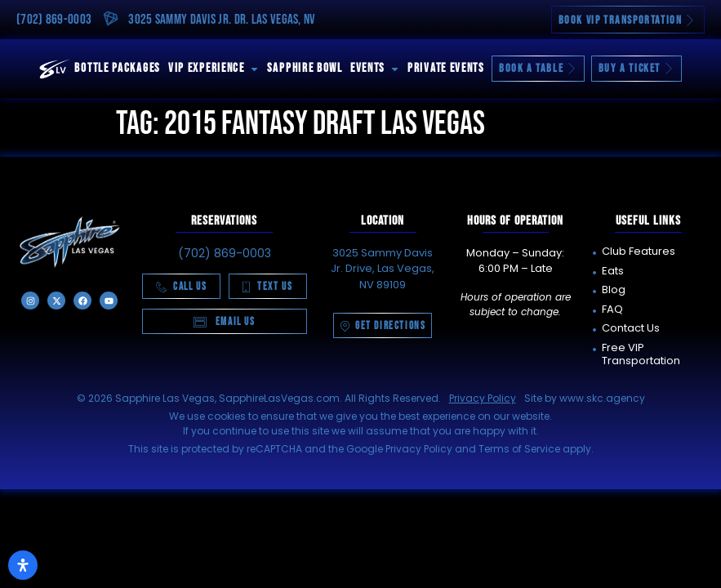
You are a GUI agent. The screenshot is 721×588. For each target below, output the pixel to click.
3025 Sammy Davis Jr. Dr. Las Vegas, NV (222, 20)
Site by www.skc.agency (585, 398)
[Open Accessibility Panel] (23, 565)
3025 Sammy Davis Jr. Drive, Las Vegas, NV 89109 (383, 269)
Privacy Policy (483, 398)
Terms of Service (519, 449)
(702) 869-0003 (54, 20)
